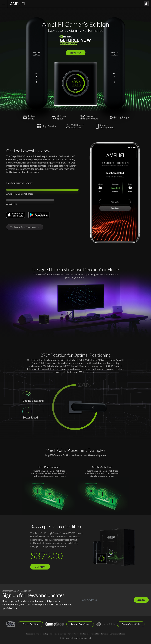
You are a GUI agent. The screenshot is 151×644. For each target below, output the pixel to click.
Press (123, 634)
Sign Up (141, 600)
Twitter (38, 634)
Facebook (30, 634)
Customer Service (87, 634)
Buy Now (76, 53)
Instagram (47, 634)
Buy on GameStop (80, 624)
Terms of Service (59, 634)
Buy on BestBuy (30, 624)
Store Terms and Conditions (107, 634)
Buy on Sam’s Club (131, 624)
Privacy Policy (73, 634)
